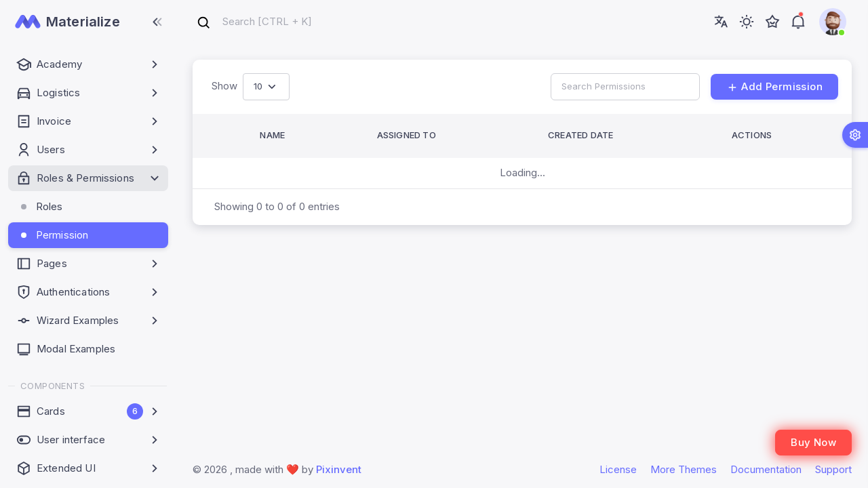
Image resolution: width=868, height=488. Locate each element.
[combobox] (254, 22)
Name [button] (272, 135)
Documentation (766, 469)
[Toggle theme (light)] (747, 22)
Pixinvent (339, 469)
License (618, 469)
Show (224, 86)
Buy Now (813, 442)
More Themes (684, 469)
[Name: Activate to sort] (304, 136)
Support (833, 469)
